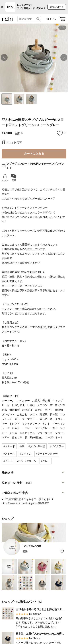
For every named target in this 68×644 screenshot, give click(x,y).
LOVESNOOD (32, 546)
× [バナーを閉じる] (2, 7)
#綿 (22, 446)
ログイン (52, 19)
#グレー (46, 461)
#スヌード (9, 446)
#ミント (8, 461)
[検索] (38, 19)
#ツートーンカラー (47, 454)
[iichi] (7, 20)
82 (40, 602)
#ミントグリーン (27, 461)
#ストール (9, 454)
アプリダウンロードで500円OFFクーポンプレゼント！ (35, 166)
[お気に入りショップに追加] (62, 551)
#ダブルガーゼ (37, 446)
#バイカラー (57, 446)
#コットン (26, 454)
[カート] (62, 19)
